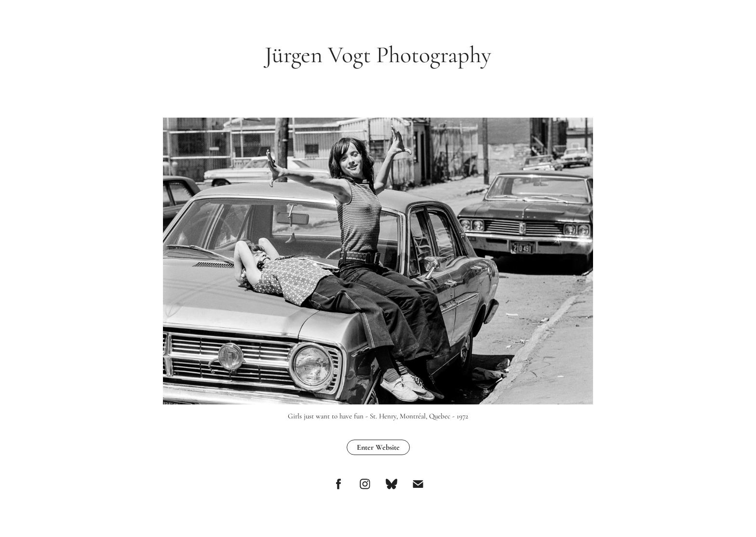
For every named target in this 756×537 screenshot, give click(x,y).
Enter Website (378, 447)
